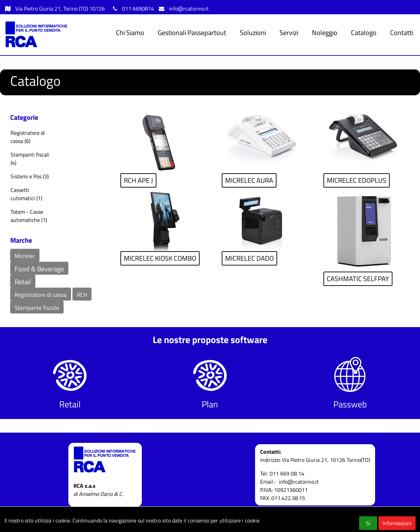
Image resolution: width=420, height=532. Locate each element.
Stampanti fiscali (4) (30, 159)
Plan (210, 404)
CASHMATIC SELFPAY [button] (358, 279)
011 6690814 (138, 9)
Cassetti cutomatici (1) (26, 194)
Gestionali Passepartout (192, 33)
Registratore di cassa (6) (28, 137)
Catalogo (364, 33)
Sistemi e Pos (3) (30, 176)
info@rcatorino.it (189, 9)
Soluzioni (253, 33)
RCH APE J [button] (138, 180)
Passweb (350, 404)
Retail (70, 404)
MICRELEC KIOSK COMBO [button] (160, 258)
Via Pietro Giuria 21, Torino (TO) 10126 (61, 9)
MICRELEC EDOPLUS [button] (357, 180)
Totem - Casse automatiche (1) (29, 216)
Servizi (289, 33)
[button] (25, 255)
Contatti (402, 33)
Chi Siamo (130, 33)
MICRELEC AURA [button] (249, 180)
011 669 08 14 (287, 473)
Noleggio (325, 33)
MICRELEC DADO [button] (249, 258)
